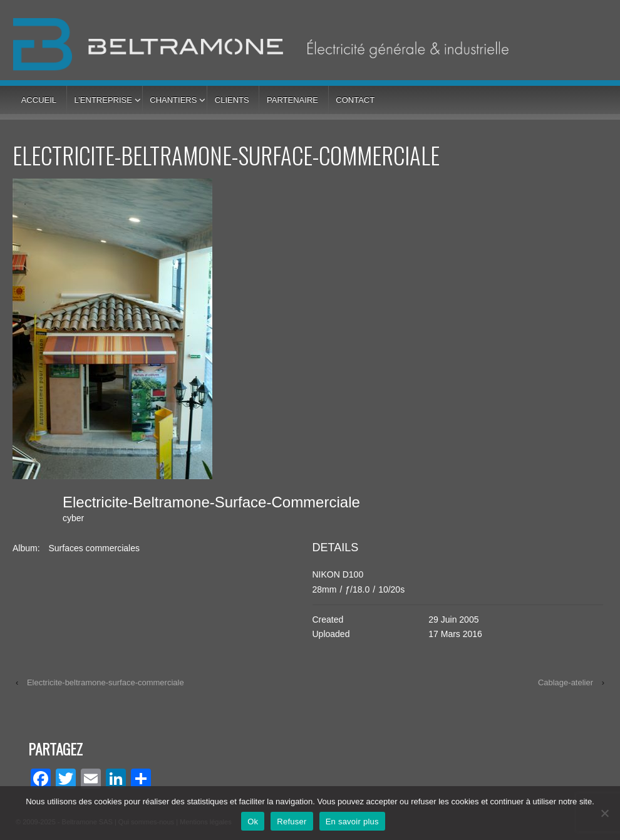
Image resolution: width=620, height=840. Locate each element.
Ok (253, 822)
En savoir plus (352, 822)
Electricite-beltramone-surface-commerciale (106, 682)
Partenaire (292, 100)
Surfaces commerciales (94, 548)
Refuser (292, 822)
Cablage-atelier (566, 682)
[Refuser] (604, 813)
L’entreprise (103, 100)
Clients (232, 100)
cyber (73, 518)
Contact (355, 100)
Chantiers (173, 100)
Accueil (39, 100)
